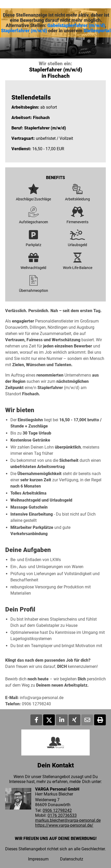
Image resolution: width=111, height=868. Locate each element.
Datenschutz (72, 859)
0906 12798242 (57, 810)
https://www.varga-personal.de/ (64, 825)
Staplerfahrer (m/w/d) (24, 31)
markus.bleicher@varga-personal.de (68, 820)
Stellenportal (97, 31)
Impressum (38, 859)
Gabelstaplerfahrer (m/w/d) (76, 25)
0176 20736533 (62, 815)
